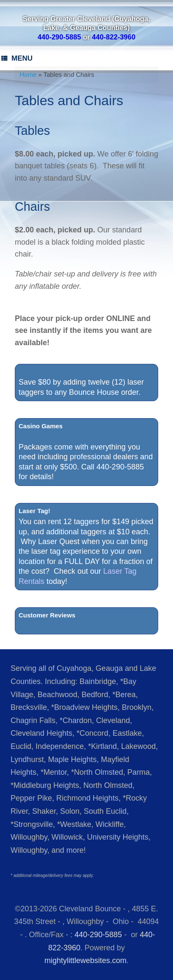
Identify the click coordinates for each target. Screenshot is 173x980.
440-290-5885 (98, 935)
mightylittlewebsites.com (85, 960)
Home (28, 74)
